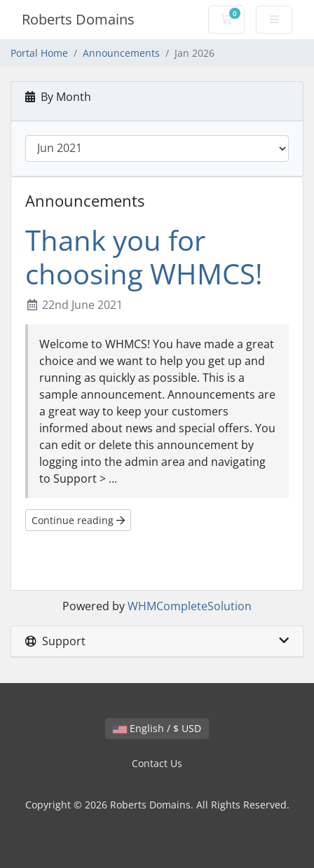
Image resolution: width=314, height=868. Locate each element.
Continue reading (78, 520)
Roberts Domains (78, 19)
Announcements (121, 53)
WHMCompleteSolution (190, 606)
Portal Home (39, 53)
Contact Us (157, 763)
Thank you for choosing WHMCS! (144, 257)
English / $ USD (157, 728)
